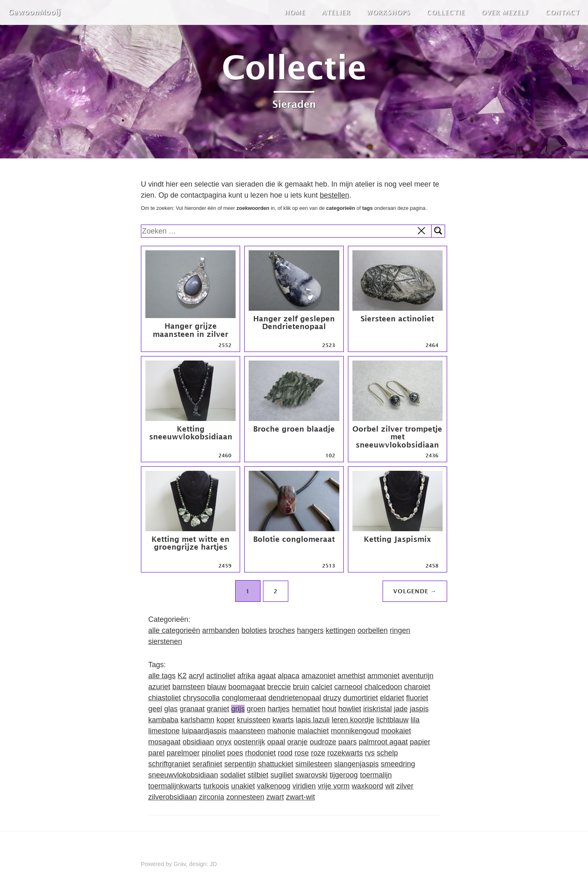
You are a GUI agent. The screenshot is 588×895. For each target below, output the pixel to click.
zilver (405, 786)
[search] (286, 231)
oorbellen (372, 630)
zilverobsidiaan (173, 797)
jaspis (419, 709)
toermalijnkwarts (175, 786)
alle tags (162, 676)
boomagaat (247, 687)
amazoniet (318, 676)
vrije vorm (334, 786)
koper (226, 720)
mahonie (281, 731)
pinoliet (213, 753)
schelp (387, 753)
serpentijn (240, 764)
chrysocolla (201, 698)
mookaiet (396, 731)
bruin (301, 687)
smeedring (398, 764)
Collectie (446, 12)
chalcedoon (383, 687)
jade (401, 709)
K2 (182, 676)
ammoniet (383, 676)
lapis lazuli (313, 720)
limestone (164, 731)
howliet (350, 709)
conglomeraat (244, 698)
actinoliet (221, 676)
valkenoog (274, 786)
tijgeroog (344, 775)
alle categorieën (174, 630)
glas (171, 709)
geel (155, 709)
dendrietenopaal (295, 698)
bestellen (334, 195)
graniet (218, 709)
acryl (196, 676)
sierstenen (165, 641)
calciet (322, 687)
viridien (304, 786)
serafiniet (207, 764)
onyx (224, 742)
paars (347, 742)
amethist (351, 676)
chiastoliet (165, 698)
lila (415, 720)
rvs (370, 753)
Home (295, 12)
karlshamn (197, 720)
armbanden (221, 630)
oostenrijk (249, 742)
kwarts (283, 720)
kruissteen (254, 720)
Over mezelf (505, 12)
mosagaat (164, 742)
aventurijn (418, 676)
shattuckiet (276, 764)
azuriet (159, 687)
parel (156, 753)
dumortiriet (360, 698)
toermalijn (376, 775)
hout (329, 709)
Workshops (389, 12)
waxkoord (367, 786)
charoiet (417, 687)
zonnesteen (245, 797)
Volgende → (415, 591)
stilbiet (258, 775)
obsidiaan (198, 742)
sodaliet (233, 775)
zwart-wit (300, 797)
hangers (310, 630)
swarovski (311, 775)
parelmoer (183, 753)
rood (285, 753)
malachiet (313, 731)
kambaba (163, 720)
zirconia (212, 797)
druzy (332, 698)
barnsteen (189, 687)
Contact (563, 12)
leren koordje (353, 720)
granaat (192, 709)
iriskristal (378, 709)
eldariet (392, 698)
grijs (238, 709)
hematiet (306, 709)
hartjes (278, 709)
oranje (297, 742)
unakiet (243, 786)
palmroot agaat (383, 742)
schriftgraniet (169, 764)
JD (214, 864)
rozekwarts (345, 753)
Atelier (336, 12)
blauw (217, 687)
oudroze (323, 742)
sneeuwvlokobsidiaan (183, 775)
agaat (266, 676)
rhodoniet (260, 753)
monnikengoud (355, 731)
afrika (246, 676)
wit (390, 786)
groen (256, 709)
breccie (279, 687)
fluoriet (417, 698)
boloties (254, 630)
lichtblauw (392, 720)
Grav (180, 864)
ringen (400, 630)
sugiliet (282, 775)
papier (420, 742)
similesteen (314, 764)
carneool (348, 687)
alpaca (288, 676)
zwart (275, 797)
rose (302, 753)
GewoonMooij (34, 12)
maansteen (247, 731)
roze (318, 753)
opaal (276, 742)
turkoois (216, 786)
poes (235, 753)
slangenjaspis (356, 764)
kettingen (340, 630)
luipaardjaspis (204, 731)
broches (282, 630)
